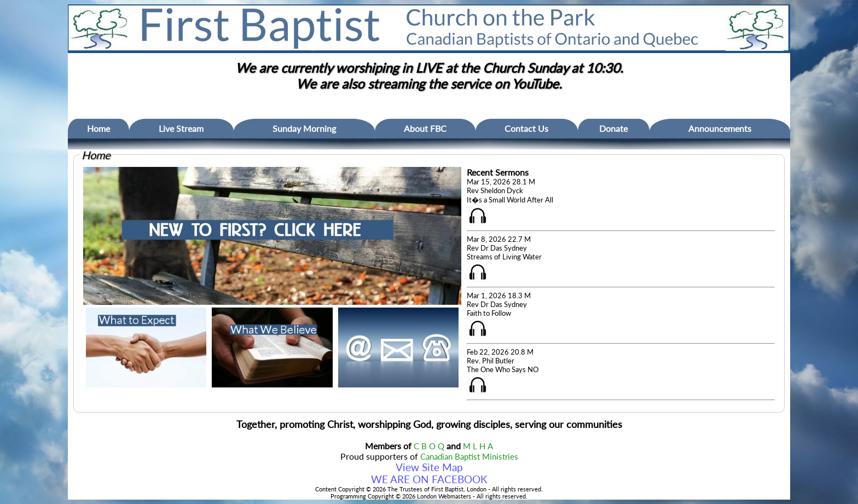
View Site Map (429, 467)
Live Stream (181, 128)
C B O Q (429, 446)
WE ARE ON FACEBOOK (429, 479)
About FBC (425, 128)
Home (98, 128)
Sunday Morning (304, 128)
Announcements (720, 128)
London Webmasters (444, 496)
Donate (613, 128)
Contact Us (526, 128)
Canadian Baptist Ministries (469, 457)
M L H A (478, 446)
